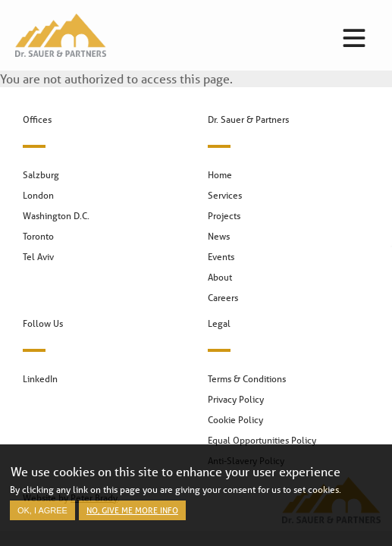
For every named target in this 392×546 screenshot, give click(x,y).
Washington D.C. (56, 216)
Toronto (38, 236)
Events (221, 257)
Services (225, 195)
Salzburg (41, 175)
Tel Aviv (38, 257)
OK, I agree (42, 515)
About (220, 277)
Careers (223, 298)
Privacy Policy (236, 399)
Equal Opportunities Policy (262, 440)
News (219, 236)
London (38, 195)
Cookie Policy (235, 420)
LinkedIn (40, 379)
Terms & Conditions (247, 379)
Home (220, 175)
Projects (224, 216)
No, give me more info (132, 515)
